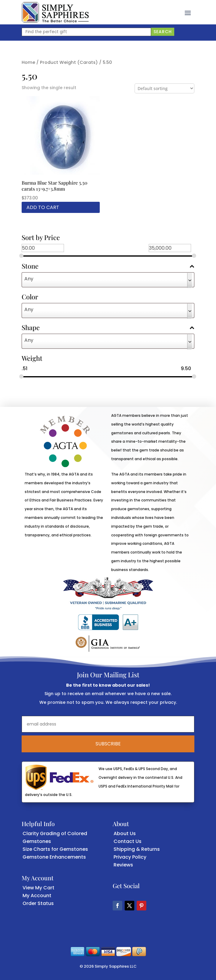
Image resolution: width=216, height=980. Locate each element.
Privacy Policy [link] (130, 857)
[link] (55, 12)
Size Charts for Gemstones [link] (55, 849)
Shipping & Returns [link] (137, 849)
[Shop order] (164, 88)
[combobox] (108, 280)
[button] (188, 12)
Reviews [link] (123, 865)
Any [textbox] (29, 279)
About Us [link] (125, 833)
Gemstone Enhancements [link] (54, 857)
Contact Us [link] (128, 841)
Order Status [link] (38, 903)
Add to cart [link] (43, 207)
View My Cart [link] (38, 888)
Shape (108, 328)
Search (163, 32)
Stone (108, 267)
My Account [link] (37, 896)
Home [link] (28, 62)
